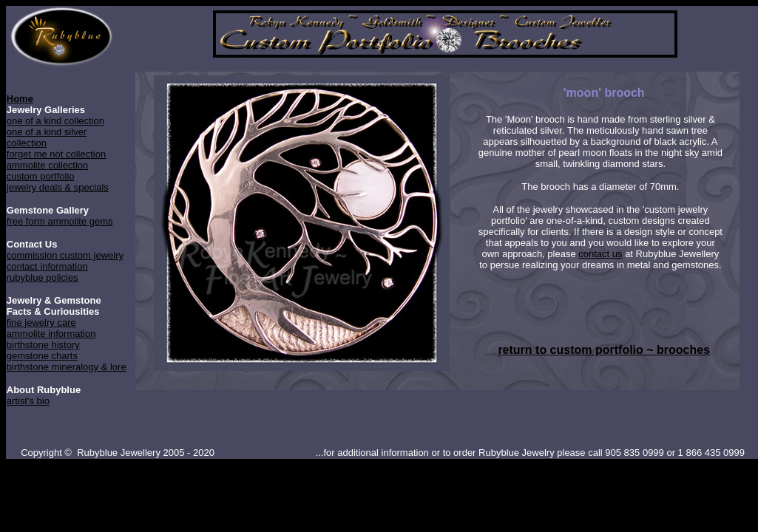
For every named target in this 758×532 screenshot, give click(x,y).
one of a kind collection (55, 121)
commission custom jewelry (65, 255)
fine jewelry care (41, 323)
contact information (47, 266)
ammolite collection (48, 165)
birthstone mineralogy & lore (67, 367)
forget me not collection (56, 154)
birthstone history (43, 345)
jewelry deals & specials (58, 187)
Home (20, 99)
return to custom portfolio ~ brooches (604, 350)
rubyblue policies (43, 277)
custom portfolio (41, 176)
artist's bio (28, 401)
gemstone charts (42, 356)
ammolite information (51, 334)
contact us (600, 254)
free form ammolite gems (60, 221)
